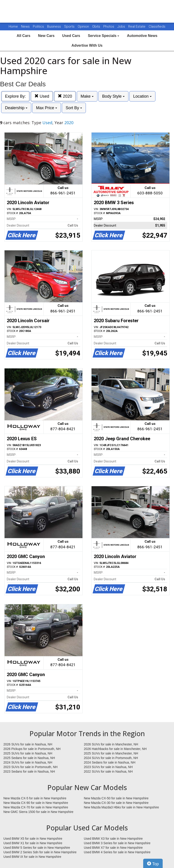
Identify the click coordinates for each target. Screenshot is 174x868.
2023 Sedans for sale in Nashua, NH (29, 771)
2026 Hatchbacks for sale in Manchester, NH (115, 749)
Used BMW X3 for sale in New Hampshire (113, 839)
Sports (70, 27)
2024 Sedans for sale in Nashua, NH (110, 762)
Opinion (84, 27)
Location (142, 96)
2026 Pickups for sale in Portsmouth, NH (32, 749)
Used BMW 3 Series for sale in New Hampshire (117, 843)
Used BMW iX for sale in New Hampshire (32, 857)
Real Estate (137, 27)
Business (54, 27)
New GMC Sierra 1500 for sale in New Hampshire (38, 812)
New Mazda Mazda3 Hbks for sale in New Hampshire (121, 807)
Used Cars (71, 36)
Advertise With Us (87, 45)
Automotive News (142, 36)
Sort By (74, 108)
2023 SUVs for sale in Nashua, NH (108, 767)
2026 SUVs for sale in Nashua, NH (28, 744)
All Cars (23, 36)
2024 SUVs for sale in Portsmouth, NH (111, 758)
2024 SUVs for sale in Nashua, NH (28, 762)
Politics (38, 27)
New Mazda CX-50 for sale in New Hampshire (116, 798)
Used (42, 96)
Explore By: (15, 96)
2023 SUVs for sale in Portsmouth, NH (30, 767)
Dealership (16, 108)
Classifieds (157, 27)
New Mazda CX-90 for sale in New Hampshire (36, 803)
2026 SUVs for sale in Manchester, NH (111, 744)
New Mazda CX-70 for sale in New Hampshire (36, 807)
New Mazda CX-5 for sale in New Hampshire (35, 798)
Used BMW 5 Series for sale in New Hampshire (37, 848)
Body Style (113, 96)
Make (87, 96)
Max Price (47, 108)
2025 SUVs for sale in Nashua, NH (28, 753)
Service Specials (104, 36)
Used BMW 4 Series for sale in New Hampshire (117, 852)
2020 (65, 96)
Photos (109, 27)
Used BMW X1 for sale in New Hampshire (33, 843)
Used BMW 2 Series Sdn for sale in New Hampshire (40, 852)
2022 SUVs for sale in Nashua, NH (108, 771)
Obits (97, 27)
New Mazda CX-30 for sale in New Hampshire (116, 803)
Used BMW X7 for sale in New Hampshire (113, 848)
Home (13, 27)
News (25, 27)
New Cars (46, 36)
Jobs (122, 27)
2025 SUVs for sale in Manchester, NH (111, 753)
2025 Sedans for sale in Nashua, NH (29, 758)
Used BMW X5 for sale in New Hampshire (33, 839)
